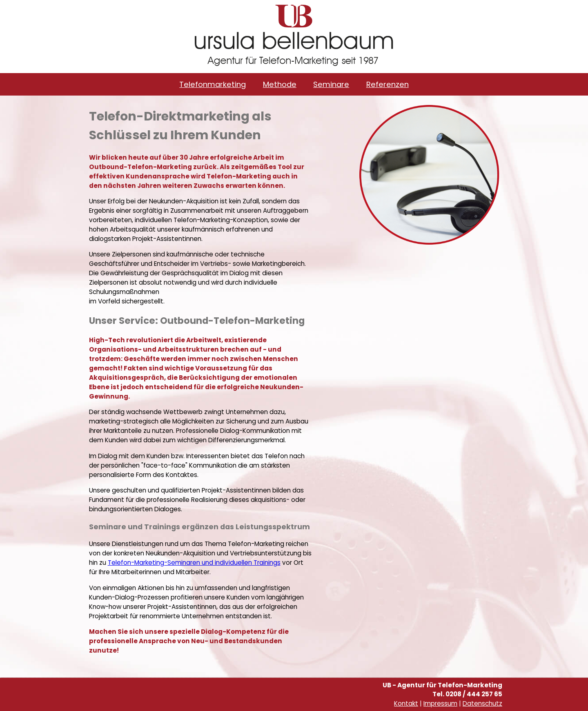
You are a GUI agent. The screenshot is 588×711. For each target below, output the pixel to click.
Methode (280, 84)
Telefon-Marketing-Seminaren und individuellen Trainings (194, 563)
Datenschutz (482, 703)
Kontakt (406, 703)
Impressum (440, 703)
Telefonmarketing (213, 84)
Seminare (331, 84)
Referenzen (388, 84)
